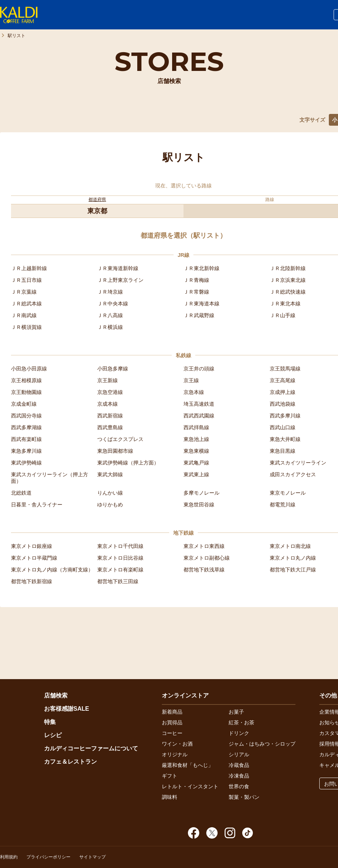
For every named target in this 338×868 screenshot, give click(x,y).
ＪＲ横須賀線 (26, 327)
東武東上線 (196, 474)
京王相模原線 (26, 380)
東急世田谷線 (199, 505)
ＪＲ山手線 (283, 315)
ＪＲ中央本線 (113, 304)
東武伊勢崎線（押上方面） (128, 463)
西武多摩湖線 (26, 427)
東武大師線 (110, 474)
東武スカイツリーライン (298, 463)
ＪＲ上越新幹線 (29, 268)
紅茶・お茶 (241, 722)
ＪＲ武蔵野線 (199, 315)
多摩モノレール (201, 493)
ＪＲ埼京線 (110, 292)
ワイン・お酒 (177, 744)
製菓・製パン (244, 797)
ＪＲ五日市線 (26, 280)
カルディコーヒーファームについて (91, 748)
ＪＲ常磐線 (196, 292)
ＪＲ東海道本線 (201, 304)
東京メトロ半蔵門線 (34, 558)
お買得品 (172, 722)
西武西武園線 (199, 416)
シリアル (239, 754)
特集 (50, 722)
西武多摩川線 (285, 416)
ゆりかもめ (110, 505)
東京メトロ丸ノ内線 (293, 558)
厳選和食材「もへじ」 (188, 765)
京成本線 (108, 404)
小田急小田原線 (29, 369)
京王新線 (108, 380)
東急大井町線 (285, 439)
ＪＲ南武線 (24, 315)
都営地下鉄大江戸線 (293, 570)
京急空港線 (110, 392)
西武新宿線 (110, 416)
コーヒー (172, 733)
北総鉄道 (21, 493)
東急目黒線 (283, 451)
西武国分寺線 (26, 416)
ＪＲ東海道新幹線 (118, 268)
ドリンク (239, 733)
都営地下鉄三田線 (118, 581)
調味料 (170, 797)
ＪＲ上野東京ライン (120, 280)
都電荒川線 (283, 505)
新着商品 (172, 712)
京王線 (191, 380)
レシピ (53, 735)
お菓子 (236, 712)
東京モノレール (288, 493)
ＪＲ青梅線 (196, 280)
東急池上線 (196, 439)
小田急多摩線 (113, 369)
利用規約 (9, 857)
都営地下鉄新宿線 (32, 581)
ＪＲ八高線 (110, 315)
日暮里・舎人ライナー (37, 505)
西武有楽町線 (26, 439)
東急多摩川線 (26, 451)
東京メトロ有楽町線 (120, 570)
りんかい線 (110, 493)
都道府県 (97, 200)
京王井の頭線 (199, 369)
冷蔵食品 (239, 765)
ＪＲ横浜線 (110, 327)
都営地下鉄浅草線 (204, 570)
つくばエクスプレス (120, 439)
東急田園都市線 (115, 451)
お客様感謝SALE (67, 709)
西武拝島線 (196, 427)
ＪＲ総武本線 (26, 304)
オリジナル (175, 754)
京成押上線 (283, 392)
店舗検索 (56, 695)
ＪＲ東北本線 (285, 304)
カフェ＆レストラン (70, 762)
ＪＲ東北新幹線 (201, 268)
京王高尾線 (283, 380)
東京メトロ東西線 (204, 546)
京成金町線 (24, 404)
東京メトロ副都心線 (207, 558)
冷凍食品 (239, 776)
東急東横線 (196, 451)
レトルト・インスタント (190, 786)
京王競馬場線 (285, 369)
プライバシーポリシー (48, 857)
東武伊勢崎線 (26, 463)
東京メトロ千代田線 (120, 546)
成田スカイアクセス (293, 474)
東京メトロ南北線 (290, 546)
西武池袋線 (283, 404)
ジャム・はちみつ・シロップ (262, 744)
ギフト (170, 776)
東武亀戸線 (196, 463)
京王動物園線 (26, 392)
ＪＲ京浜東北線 (288, 280)
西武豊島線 (110, 427)
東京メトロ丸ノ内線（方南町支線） (52, 570)
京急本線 (194, 392)
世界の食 (239, 786)
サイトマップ (92, 857)
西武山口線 (283, 427)
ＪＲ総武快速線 (288, 292)
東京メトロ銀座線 (32, 546)
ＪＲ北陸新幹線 (288, 268)
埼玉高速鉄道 (199, 404)
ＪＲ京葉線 (24, 292)
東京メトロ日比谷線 (120, 558)
